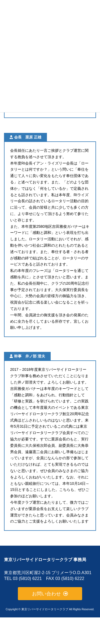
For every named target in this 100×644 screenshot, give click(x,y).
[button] (50, 594)
